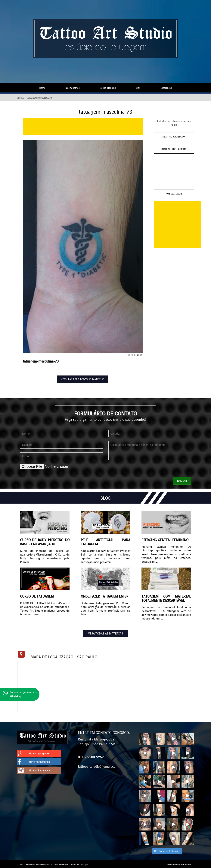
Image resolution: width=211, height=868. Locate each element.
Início (21, 97)
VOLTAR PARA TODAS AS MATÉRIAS (83, 379)
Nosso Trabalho (108, 87)
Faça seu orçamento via (20, 694)
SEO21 (188, 863)
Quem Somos (73, 87)
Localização (166, 87)
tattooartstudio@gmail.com (98, 765)
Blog (138, 87)
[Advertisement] (83, 126)
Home (42, 87)
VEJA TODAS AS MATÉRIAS (106, 633)
